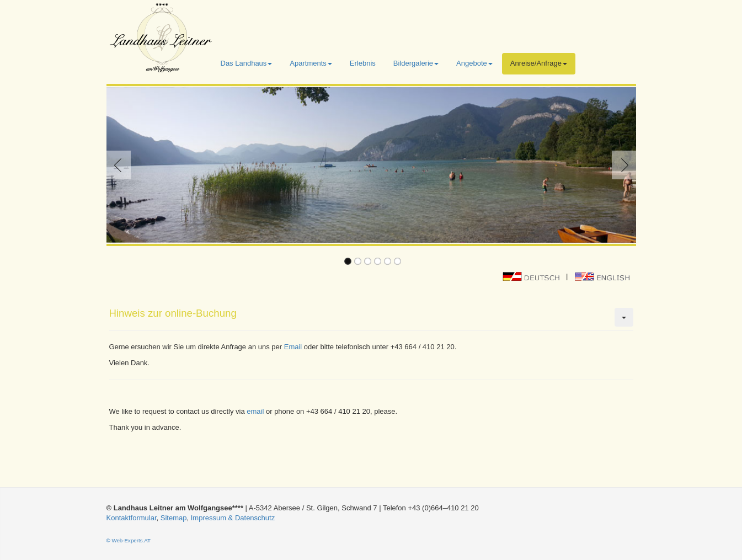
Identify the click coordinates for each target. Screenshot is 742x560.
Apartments (311, 63)
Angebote (474, 63)
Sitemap (174, 518)
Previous (121, 165)
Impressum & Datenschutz (233, 518)
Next (622, 165)
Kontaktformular (132, 518)
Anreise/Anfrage (539, 63)
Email (293, 347)
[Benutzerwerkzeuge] (624, 317)
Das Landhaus (247, 63)
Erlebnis (363, 63)
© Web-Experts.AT (129, 540)
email (255, 411)
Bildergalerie (416, 63)
